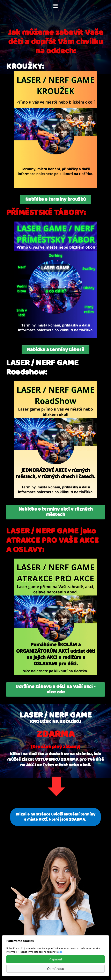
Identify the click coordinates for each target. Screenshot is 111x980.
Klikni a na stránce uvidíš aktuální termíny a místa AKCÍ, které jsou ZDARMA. (55, 817)
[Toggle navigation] (55, 6)
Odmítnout (56, 969)
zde (60, 952)
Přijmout (55, 959)
